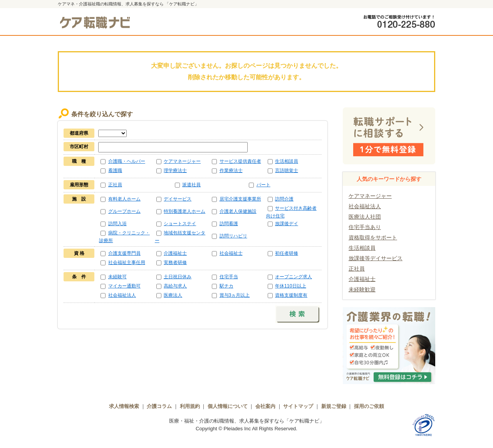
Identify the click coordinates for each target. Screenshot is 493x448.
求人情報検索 (124, 406)
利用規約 (190, 406)
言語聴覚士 (287, 171)
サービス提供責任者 (240, 161)
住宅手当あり (365, 227)
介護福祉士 (175, 253)
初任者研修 (287, 253)
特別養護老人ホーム (184, 211)
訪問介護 (284, 199)
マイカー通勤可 (124, 286)
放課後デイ (287, 224)
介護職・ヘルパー (127, 161)
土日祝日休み (178, 277)
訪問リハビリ (233, 236)
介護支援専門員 (124, 253)
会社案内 (265, 406)
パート (263, 185)
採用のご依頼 (369, 406)
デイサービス (178, 199)
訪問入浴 (117, 224)
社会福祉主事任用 (127, 262)
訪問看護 (229, 224)
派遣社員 (191, 185)
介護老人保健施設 (238, 211)
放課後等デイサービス (376, 258)
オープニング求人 (293, 277)
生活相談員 (287, 161)
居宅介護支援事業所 (240, 199)
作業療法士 (231, 171)
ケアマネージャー (182, 161)
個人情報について (228, 406)
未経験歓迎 (362, 289)
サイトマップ (298, 406)
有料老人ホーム (124, 199)
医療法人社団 (365, 217)
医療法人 (173, 295)
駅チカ (226, 286)
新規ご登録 (334, 406)
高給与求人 (175, 286)
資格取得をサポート (373, 237)
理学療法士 (175, 171)
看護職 (115, 171)
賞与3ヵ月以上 (235, 295)
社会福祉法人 (122, 295)
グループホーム (124, 211)
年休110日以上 (291, 286)
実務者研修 (175, 262)
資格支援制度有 (291, 295)
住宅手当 (229, 277)
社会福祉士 (231, 253)
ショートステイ (180, 224)
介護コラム (159, 406)
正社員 (115, 185)
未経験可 (117, 277)
